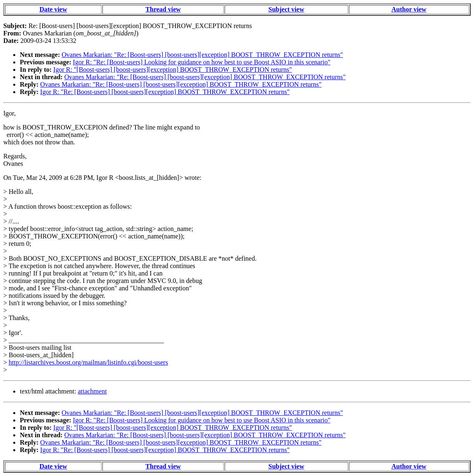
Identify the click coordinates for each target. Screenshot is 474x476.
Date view (53, 9)
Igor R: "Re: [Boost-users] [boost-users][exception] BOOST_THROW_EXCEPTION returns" (165, 92)
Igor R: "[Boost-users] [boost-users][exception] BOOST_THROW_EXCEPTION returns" (173, 70)
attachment (92, 391)
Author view (409, 9)
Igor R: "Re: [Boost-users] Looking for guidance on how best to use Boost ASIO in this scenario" (202, 62)
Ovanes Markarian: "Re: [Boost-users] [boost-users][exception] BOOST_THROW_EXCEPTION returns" (202, 55)
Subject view (286, 9)
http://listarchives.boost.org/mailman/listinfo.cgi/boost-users (88, 362)
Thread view (163, 9)
